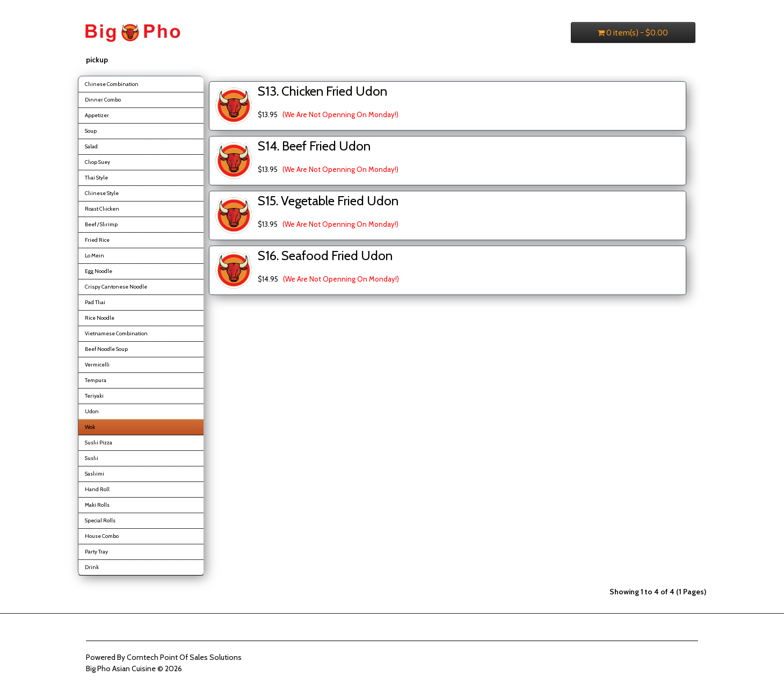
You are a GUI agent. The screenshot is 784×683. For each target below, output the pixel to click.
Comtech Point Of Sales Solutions (184, 657)
